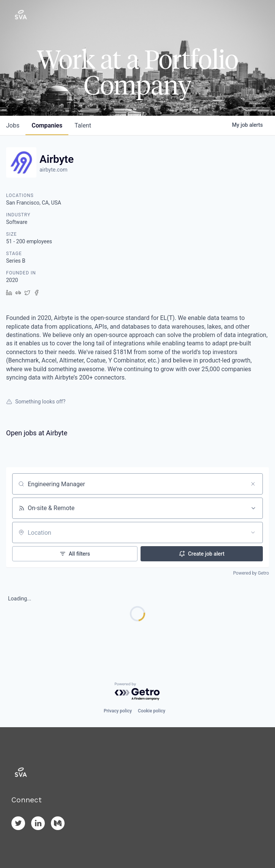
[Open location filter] (253, 532)
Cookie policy (152, 711)
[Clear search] (253, 484)
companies (47, 125)
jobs (13, 125)
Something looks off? (36, 402)
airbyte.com (53, 170)
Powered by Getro (251, 573)
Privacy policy (118, 711)
